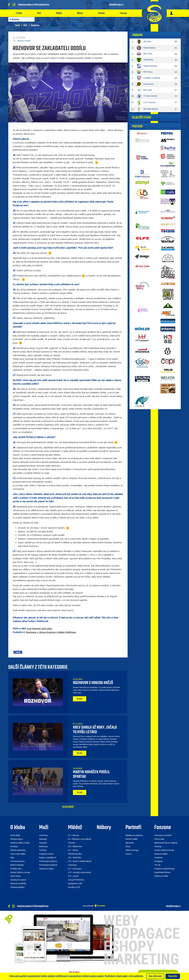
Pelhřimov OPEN (161, 876)
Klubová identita (17, 865)
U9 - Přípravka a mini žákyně (80, 839)
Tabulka (137, 35)
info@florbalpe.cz (173, 906)
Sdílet (18, 652)
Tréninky (43, 850)
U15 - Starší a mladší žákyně (80, 861)
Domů (17, 25)
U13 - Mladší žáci (75, 846)
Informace (43, 835)
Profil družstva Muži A (48, 861)
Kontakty (14, 846)
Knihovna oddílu (161, 854)
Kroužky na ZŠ (74, 887)
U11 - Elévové (73, 835)
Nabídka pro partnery (134, 835)
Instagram (159, 861)
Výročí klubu (15, 876)
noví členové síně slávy (39, 629)
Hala (12, 858)
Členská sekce (17, 839)
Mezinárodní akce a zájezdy (166, 843)
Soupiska (43, 843)
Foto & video (159, 839)
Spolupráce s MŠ (75, 883)
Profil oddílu (15, 835)
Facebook (158, 858)
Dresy (128, 846)
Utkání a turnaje (132, 850)
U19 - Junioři (73, 876)
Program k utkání (46, 854)
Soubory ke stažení (18, 880)
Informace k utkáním (163, 835)
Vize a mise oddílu (18, 854)
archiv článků (68, 807)
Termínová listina (17, 861)
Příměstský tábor (75, 854)
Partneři (101, 13)
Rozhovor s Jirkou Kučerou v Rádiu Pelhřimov (51, 632)
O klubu (19, 13)
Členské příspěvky (18, 850)
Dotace (129, 854)
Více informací (155, 976)
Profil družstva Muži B (48, 865)
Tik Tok (157, 865)
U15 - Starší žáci (75, 858)
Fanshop (158, 846)
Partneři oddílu (131, 839)
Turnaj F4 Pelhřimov (76, 880)
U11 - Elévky (73, 850)
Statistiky (43, 839)
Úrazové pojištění (17, 887)
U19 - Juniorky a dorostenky (79, 872)
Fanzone (123, 13)
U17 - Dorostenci (75, 869)
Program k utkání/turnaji (164, 869)
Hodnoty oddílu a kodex (20, 843)
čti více (80, 699)
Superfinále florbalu (162, 872)
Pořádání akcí (16, 869)
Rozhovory (43, 846)
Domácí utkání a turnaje (20, 872)
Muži (39, 13)
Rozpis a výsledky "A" (48, 858)
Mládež (59, 13)
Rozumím (173, 976)
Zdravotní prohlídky (18, 883)
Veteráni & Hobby (46, 869)
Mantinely (130, 843)
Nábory (80, 13)
